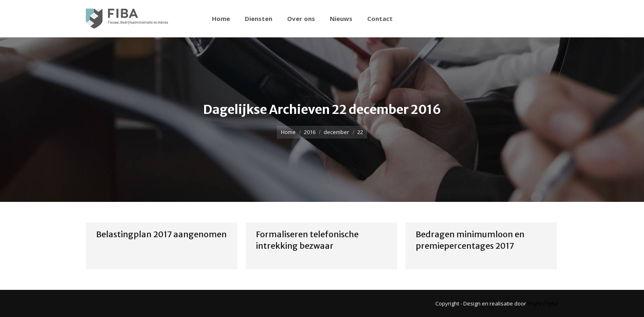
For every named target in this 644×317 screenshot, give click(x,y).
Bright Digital (543, 303)
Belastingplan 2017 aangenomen (161, 234)
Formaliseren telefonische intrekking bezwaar (307, 240)
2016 (310, 132)
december (336, 132)
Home (288, 132)
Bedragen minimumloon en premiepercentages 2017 (470, 240)
